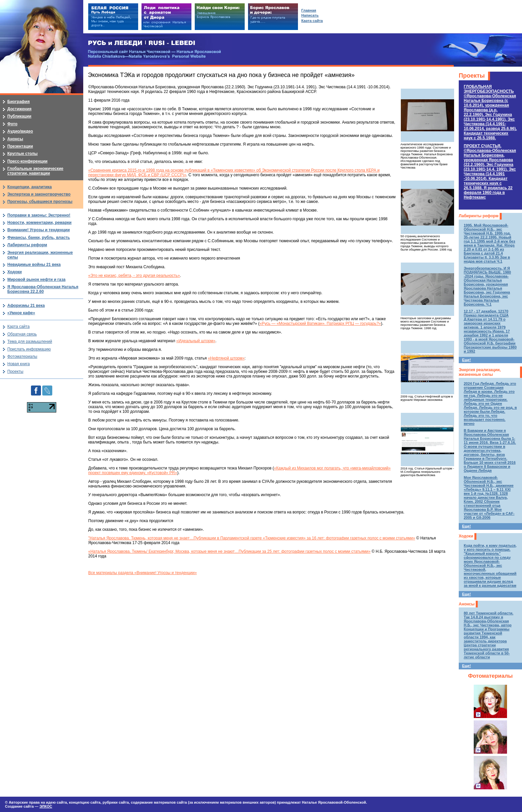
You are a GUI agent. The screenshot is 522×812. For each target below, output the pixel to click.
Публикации (19, 116)
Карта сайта (18, 327)
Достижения (19, 109)
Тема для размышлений (30, 342)
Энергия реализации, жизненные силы (480, 372)
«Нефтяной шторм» (226, 358)
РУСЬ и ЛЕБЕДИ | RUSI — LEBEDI (142, 43)
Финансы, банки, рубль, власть (39, 238)
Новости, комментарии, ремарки (39, 223)
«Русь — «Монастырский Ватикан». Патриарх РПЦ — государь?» (320, 324)
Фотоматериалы (490, 676)
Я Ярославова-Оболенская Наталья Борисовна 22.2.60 (43, 289)
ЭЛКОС (46, 806)
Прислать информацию (29, 349)
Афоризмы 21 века (26, 306)
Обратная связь (22, 334)
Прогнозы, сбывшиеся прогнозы (40, 202)
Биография (18, 102)
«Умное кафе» (21, 313)
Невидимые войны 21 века (34, 265)
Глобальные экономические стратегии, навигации (35, 171)
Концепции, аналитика (30, 187)
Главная (309, 10)
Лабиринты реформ (479, 216)
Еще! (466, 360)
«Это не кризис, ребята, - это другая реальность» (134, 276)
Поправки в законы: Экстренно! (39, 215)
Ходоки (466, 536)
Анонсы (467, 604)
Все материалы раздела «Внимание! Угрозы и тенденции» (142, 573)
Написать (310, 15)
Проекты (472, 76)
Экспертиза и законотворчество (39, 194)
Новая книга (18, 364)
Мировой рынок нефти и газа (36, 280)
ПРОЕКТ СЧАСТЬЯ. (490, 172)
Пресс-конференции (27, 161)
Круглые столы (22, 154)
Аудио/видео (20, 131)
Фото (12, 124)
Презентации (20, 146)
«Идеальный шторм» (196, 341)
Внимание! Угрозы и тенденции (39, 230)
